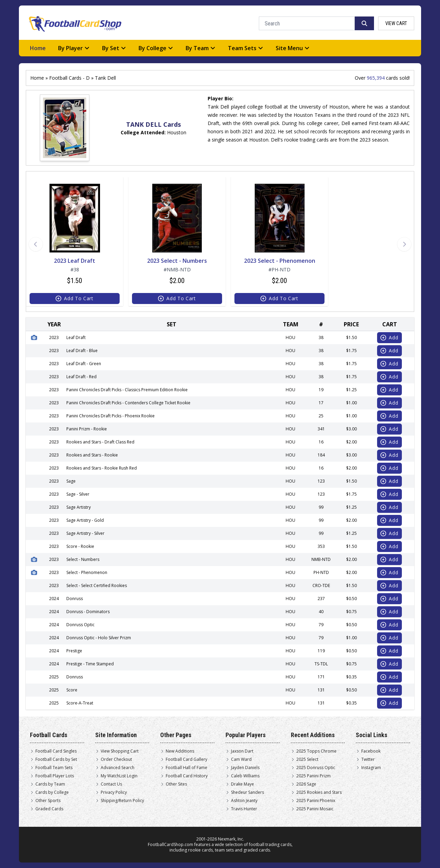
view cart (396, 23)
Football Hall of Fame (186, 768)
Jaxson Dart (242, 751)
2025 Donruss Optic (316, 768)
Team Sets (246, 48)
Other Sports (48, 801)
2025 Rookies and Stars (319, 792)
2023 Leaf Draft (75, 261)
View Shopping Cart (120, 751)
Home (38, 48)
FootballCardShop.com (170, 844)
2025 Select (307, 759)
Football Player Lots (55, 776)
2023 (54, 337)
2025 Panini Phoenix (316, 801)
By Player (74, 48)
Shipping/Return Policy (122, 801)
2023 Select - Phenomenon (280, 261)
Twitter (368, 759)
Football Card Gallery (186, 759)
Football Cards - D (69, 78)
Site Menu (293, 48)
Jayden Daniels (245, 768)
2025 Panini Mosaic (315, 809)
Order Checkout (116, 759)
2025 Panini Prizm (313, 776)
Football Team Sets (54, 768)
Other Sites (176, 784)
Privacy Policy (114, 792)
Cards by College (52, 792)
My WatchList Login (119, 776)
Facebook (371, 751)
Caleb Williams (245, 776)
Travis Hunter (244, 809)
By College (156, 48)
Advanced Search (118, 768)
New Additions (180, 751)
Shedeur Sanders (247, 792)
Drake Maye (243, 784)
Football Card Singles (56, 751)
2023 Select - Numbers (177, 261)
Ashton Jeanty (244, 801)
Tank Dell (105, 78)
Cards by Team (50, 784)
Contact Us (111, 784)
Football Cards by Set (56, 759)
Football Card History (187, 776)
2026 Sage (306, 784)
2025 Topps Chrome (316, 751)
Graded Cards (49, 809)
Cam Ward (241, 759)
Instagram (371, 768)
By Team (201, 48)
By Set (114, 48)
